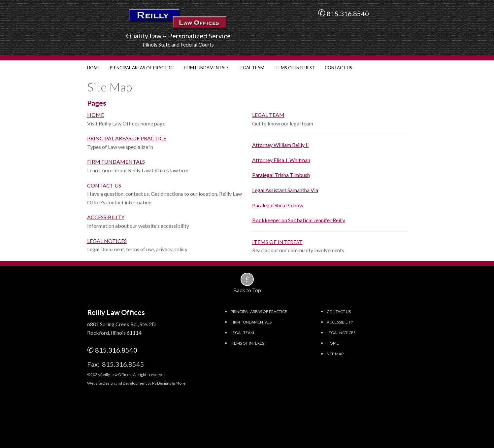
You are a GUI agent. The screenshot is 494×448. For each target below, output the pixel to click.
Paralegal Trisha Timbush (281, 175)
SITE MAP (335, 354)
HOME (94, 68)
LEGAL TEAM (251, 68)
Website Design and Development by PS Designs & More (136, 383)
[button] (247, 279)
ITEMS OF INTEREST (295, 68)
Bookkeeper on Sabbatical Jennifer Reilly (299, 220)
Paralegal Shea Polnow (278, 205)
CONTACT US (338, 68)
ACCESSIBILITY (106, 217)
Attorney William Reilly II (280, 145)
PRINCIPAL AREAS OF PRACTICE (142, 68)
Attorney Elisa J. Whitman (281, 160)
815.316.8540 (347, 14)
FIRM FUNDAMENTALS (206, 68)
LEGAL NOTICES (107, 241)
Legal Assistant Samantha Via (285, 190)
